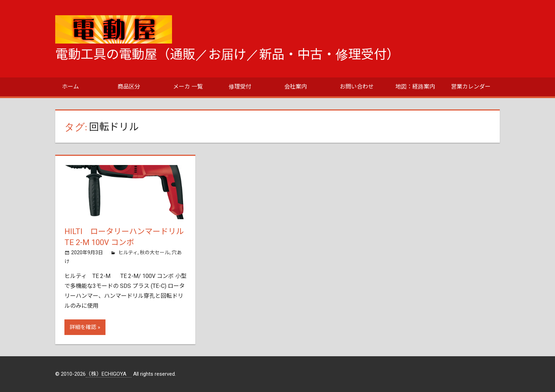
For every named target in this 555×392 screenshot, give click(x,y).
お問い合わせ (357, 87)
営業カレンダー (471, 87)
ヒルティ (128, 252)
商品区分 (129, 87)
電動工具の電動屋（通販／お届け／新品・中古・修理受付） (227, 55)
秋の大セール (155, 252)
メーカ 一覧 (188, 87)
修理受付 (240, 87)
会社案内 (296, 87)
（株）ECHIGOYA (109, 374)
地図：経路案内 (415, 87)
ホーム (70, 87)
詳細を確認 (83, 327)
